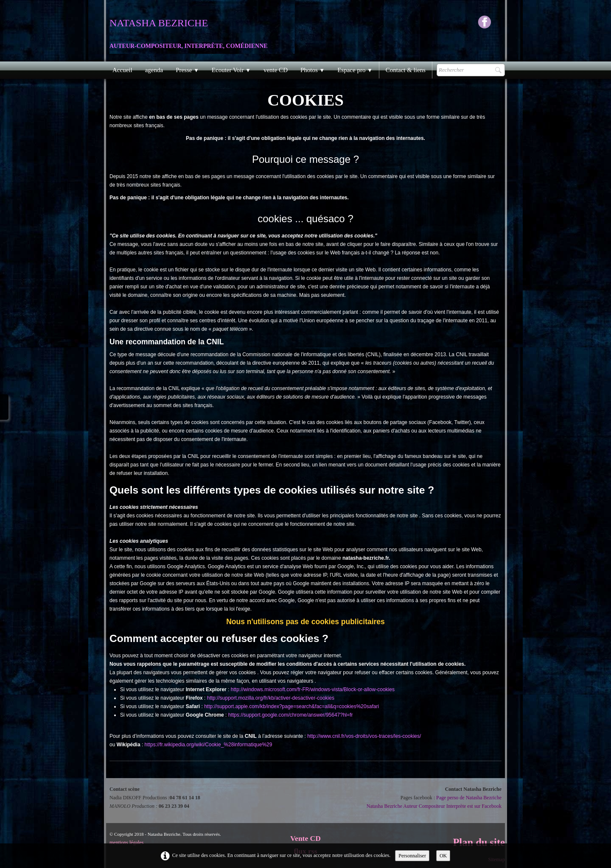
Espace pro (355, 70)
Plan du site (479, 842)
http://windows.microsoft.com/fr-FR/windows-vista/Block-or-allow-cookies (313, 689)
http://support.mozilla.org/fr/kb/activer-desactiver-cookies (271, 698)
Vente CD (305, 838)
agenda (154, 70)
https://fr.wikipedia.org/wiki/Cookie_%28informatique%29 (209, 745)
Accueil (122, 70)
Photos (313, 70)
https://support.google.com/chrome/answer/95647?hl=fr (291, 715)
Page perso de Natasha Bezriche (469, 798)
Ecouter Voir (231, 70)
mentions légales (126, 843)
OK (443, 856)
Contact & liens (406, 70)
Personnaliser (412, 856)
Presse (187, 70)
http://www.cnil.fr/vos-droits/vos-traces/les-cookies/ (364, 736)
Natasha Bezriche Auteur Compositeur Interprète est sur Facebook (434, 806)
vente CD (276, 70)
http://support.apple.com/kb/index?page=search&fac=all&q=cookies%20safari (291, 706)
